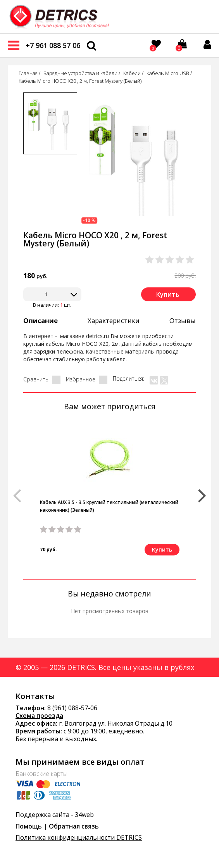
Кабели (132, 73)
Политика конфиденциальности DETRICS (79, 837)
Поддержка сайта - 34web (55, 815)
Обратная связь (74, 826)
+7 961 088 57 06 (53, 45)
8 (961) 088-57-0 (71, 708)
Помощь (29, 826)
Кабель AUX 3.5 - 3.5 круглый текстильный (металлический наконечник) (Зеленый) (109, 506)
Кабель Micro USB (168, 73)
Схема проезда (39, 716)
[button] (202, 492)
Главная (28, 73)
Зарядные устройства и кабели (80, 73)
